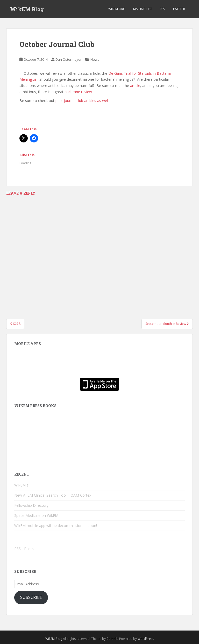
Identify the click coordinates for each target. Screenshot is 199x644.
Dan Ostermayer (69, 59)
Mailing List (143, 9)
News (95, 59)
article (135, 85)
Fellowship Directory (31, 505)
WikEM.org (117, 9)
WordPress (146, 639)
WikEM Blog (27, 9)
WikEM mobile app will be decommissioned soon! (56, 526)
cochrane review (78, 92)
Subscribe (31, 597)
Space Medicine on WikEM (36, 515)
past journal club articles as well (81, 101)
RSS (162, 9)
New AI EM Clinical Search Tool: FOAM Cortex (53, 495)
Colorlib (112, 639)
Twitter (179, 9)
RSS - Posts (24, 549)
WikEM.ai (22, 485)
